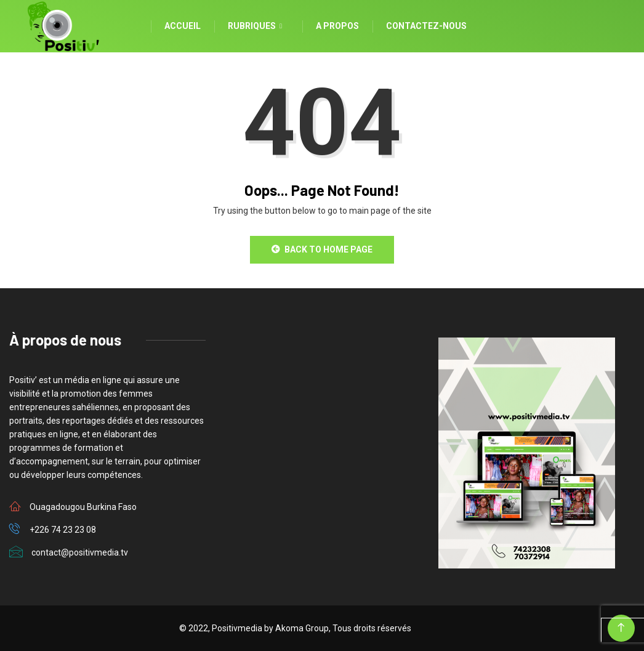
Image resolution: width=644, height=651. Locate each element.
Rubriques (256, 26)
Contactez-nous (426, 26)
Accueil (183, 26)
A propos (337, 26)
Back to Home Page (322, 249)
